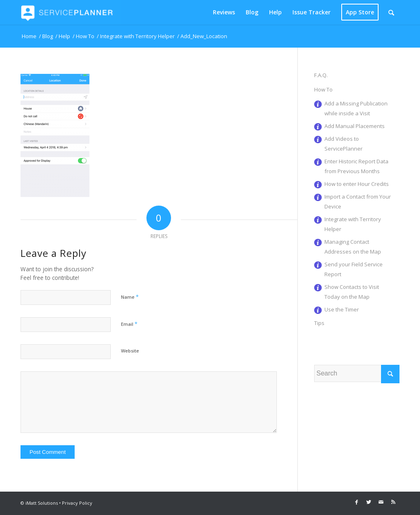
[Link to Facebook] (356, 502)
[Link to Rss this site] (393, 502)
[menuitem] (224, 12)
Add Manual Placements (355, 126)
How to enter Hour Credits (357, 184)
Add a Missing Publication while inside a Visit (356, 108)
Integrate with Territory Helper (353, 224)
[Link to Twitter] (369, 502)
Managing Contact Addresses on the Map (353, 247)
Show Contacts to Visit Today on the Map (352, 292)
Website (130, 351)
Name (130, 297)
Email (129, 324)
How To (323, 89)
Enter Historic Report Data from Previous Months (356, 166)
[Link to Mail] (381, 502)
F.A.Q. (321, 75)
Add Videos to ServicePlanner (344, 144)
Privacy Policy (77, 503)
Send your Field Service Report (354, 269)
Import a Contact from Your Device (358, 201)
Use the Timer (342, 309)
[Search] (391, 12)
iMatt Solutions (42, 503)
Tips (319, 323)
